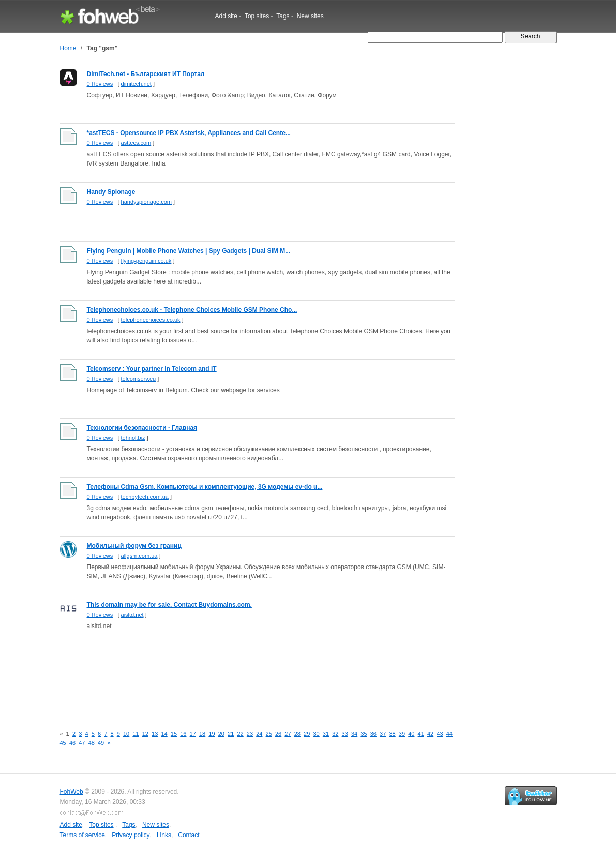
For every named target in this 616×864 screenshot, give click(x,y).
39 (402, 734)
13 (155, 734)
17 (193, 734)
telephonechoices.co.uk (151, 320)
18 (202, 734)
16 (183, 734)
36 (373, 734)
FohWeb (72, 792)
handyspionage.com (146, 202)
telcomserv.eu (139, 379)
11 (136, 734)
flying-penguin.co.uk (146, 261)
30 (316, 734)
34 (354, 734)
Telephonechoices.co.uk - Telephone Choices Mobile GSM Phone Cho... (192, 310)
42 (430, 734)
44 (449, 734)
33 (345, 734)
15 (174, 734)
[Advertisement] (248, 684)
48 (92, 743)
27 (288, 734)
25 (269, 734)
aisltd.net (132, 615)
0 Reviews (100, 84)
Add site (226, 16)
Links (164, 835)
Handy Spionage (111, 192)
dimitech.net (136, 84)
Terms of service (82, 835)
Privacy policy (131, 835)
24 (259, 734)
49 (101, 743)
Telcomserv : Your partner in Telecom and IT (152, 369)
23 (250, 734)
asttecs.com (136, 143)
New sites (310, 16)
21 (231, 734)
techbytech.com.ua (145, 497)
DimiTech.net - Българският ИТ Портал (146, 74)
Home (68, 48)
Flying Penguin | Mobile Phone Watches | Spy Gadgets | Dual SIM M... (189, 251)
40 (411, 734)
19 (212, 734)
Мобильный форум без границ (134, 546)
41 (421, 734)
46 (72, 743)
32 (335, 734)
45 (63, 743)
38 (392, 734)
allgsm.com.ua (139, 556)
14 (164, 734)
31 (326, 734)
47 (82, 743)
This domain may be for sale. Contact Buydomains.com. (169, 605)
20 (221, 734)
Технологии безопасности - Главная (142, 428)
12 (145, 734)
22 (240, 734)
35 (364, 734)
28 (297, 734)
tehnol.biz (133, 438)
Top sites (257, 16)
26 (278, 734)
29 (307, 734)
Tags (283, 16)
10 (126, 734)
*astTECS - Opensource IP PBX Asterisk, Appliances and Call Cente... (189, 133)
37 (383, 734)
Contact (189, 835)
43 (440, 734)
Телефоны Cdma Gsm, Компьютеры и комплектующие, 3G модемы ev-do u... (205, 487)
